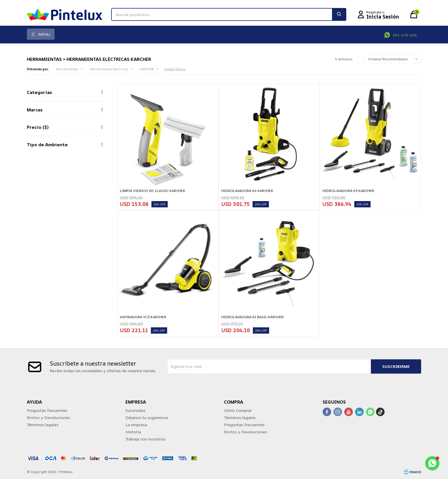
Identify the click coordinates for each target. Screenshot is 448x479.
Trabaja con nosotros (145, 439)
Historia (133, 432)
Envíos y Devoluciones (48, 417)
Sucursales (135, 410)
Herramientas (67, 69)
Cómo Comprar (238, 410)
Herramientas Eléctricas (109, 69)
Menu (44, 34)
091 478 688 (405, 35)
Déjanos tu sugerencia (147, 417)
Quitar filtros (175, 69)
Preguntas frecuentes (47, 410)
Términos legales (43, 425)
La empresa (136, 425)
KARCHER (147, 69)
